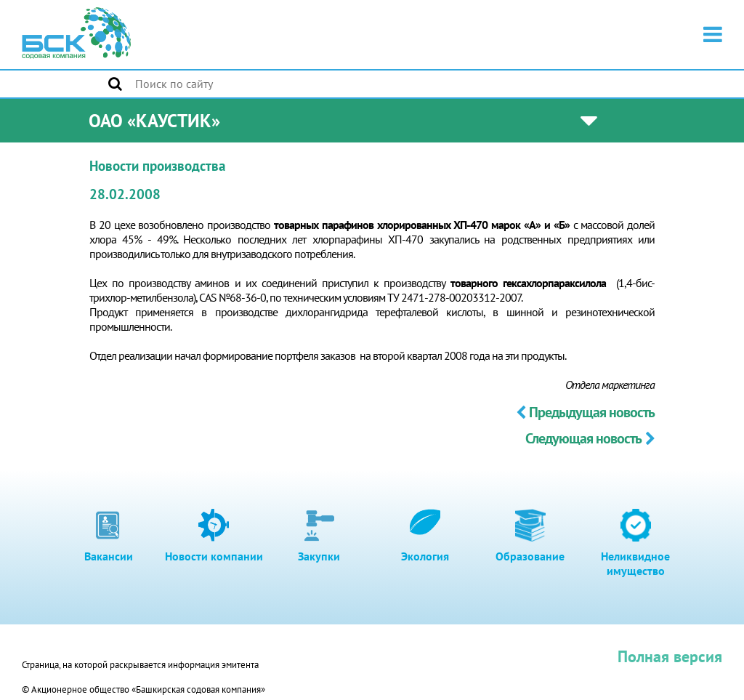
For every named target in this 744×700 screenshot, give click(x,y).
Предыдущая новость (585, 412)
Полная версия (670, 656)
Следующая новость (590, 438)
